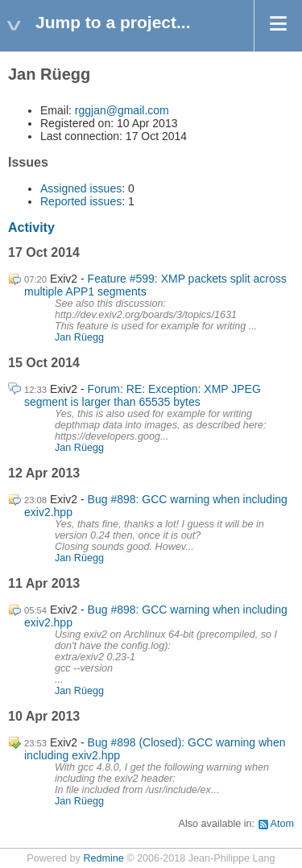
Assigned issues (81, 188)
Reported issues (81, 201)
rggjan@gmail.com (122, 110)
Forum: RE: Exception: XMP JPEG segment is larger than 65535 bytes (143, 395)
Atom (282, 824)
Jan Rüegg (79, 337)
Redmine (103, 858)
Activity (31, 227)
